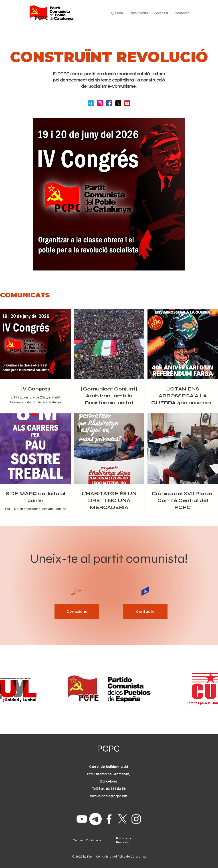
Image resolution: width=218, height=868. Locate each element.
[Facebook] (109, 103)
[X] (118, 103)
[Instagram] (100, 103)
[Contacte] (145, 612)
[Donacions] (77, 612)
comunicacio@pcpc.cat (109, 796)
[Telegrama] (91, 103)
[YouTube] (127, 103)
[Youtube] (82, 819)
